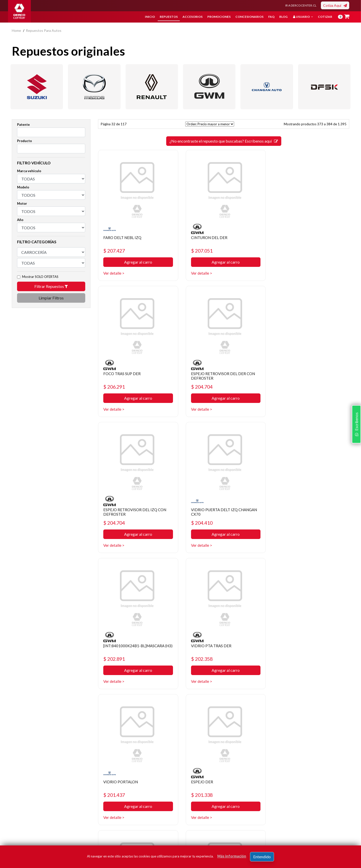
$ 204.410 (287, 387)
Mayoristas (193, 820)
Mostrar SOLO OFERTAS (40, 277)
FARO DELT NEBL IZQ (123, 237)
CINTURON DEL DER (209, 237)
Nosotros (134, 782)
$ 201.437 (287, 523)
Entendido (262, 857)
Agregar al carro (137, 262)
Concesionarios (249, 17)
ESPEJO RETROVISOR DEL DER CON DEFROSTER (137, 376)
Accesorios (193, 17)
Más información (232, 856)
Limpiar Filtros (51, 298)
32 (224, 709)
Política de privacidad (143, 790)
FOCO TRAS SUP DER (295, 237)
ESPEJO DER (115, 646)
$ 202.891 (115, 523)
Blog (283, 17)
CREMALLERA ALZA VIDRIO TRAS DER (221, 649)
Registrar (329, 817)
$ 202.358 (201, 523)
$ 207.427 (115, 251)
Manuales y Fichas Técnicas (148, 812)
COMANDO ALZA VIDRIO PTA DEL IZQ (308, 649)
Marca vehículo (29, 171)
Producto (24, 141)
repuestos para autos (44, 30)
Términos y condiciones (145, 805)
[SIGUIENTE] (260, 709)
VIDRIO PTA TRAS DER (210, 510)
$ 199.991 (201, 660)
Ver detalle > (114, 273)
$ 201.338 (115, 660)
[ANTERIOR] (188, 709)
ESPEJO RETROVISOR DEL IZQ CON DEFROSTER (222, 376)
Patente (23, 125)
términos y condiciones (275, 824)
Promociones (219, 17)
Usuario (303, 17)
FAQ (271, 17)
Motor (22, 203)
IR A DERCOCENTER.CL (301, 5)
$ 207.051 (201, 251)
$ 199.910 (287, 660)
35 (251, 709)
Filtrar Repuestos (51, 286)
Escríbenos (356, 465)
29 (197, 709)
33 (233, 709)
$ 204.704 (115, 387)
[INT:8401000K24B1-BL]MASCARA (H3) (136, 512)
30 (206, 709)
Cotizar (325, 17)
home (16, 30)
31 (215, 709)
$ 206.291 (287, 251)
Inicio (150, 17)
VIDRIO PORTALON (294, 510)
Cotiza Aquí (335, 5)
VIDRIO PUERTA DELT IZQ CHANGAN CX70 (300, 376)
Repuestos (169, 17)
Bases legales (138, 797)
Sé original (192, 812)
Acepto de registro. (279, 824)
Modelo (23, 187)
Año (20, 220)
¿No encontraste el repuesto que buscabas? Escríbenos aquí (224, 141)
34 (242, 709)
